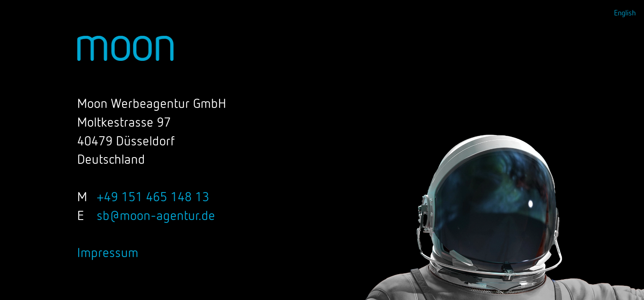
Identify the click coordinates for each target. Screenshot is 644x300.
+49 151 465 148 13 (153, 197)
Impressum (108, 253)
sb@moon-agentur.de (156, 216)
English (625, 13)
